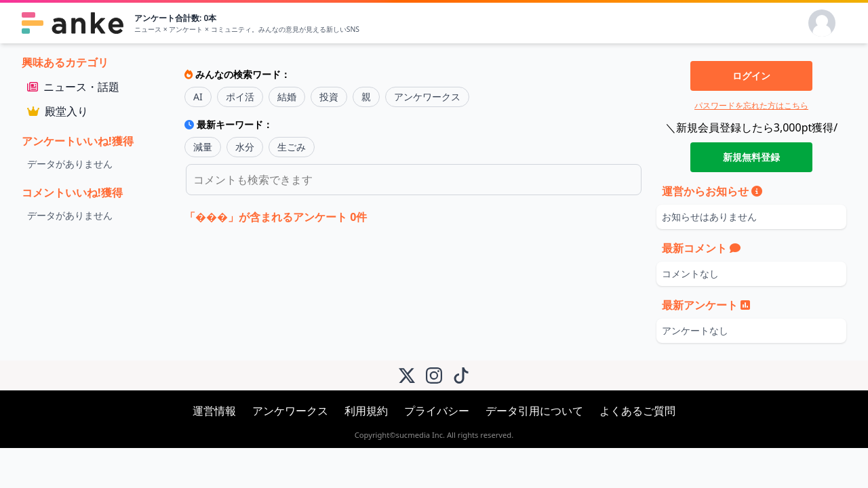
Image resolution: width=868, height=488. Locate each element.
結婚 (287, 97)
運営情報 (214, 411)
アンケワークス (427, 97)
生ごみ (292, 147)
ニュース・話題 (73, 87)
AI (198, 97)
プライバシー (437, 411)
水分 (245, 147)
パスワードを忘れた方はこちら (751, 105)
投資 (329, 97)
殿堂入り (58, 111)
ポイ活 (240, 97)
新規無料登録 (751, 157)
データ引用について (534, 411)
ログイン (751, 76)
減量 (203, 147)
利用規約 (366, 411)
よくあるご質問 (637, 411)
